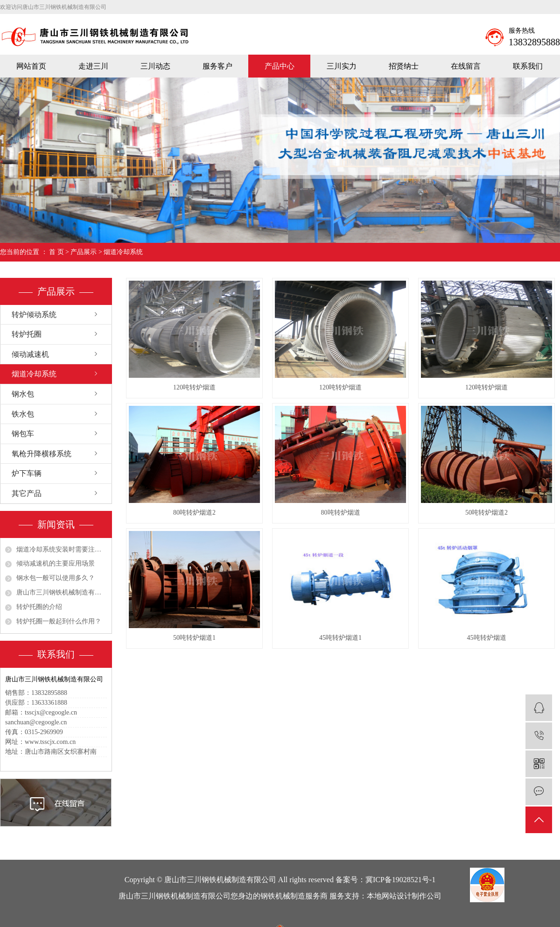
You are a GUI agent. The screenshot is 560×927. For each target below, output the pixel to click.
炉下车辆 (27, 473)
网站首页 (31, 66)
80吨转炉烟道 (341, 513)
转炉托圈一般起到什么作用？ (59, 621)
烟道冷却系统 (123, 252)
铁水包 (23, 414)
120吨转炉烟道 (194, 387)
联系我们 (528, 66)
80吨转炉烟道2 (194, 513)
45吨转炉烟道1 (340, 638)
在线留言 (466, 66)
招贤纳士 (404, 66)
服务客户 (217, 66)
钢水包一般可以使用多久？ (56, 578)
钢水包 (23, 394)
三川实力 (342, 66)
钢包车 (23, 434)
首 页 (56, 252)
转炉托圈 (27, 334)
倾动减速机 (30, 354)
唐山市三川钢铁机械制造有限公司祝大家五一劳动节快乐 (62, 592)
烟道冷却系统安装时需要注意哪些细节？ (62, 549)
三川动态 (155, 66)
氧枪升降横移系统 (42, 454)
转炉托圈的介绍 (39, 607)
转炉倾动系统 (34, 315)
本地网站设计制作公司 (404, 896)
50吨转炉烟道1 (194, 638)
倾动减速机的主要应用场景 (56, 563)
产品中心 (280, 66)
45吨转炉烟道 (487, 638)
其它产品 (27, 493)
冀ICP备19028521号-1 (400, 880)
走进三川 (93, 66)
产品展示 (84, 252)
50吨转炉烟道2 (486, 513)
